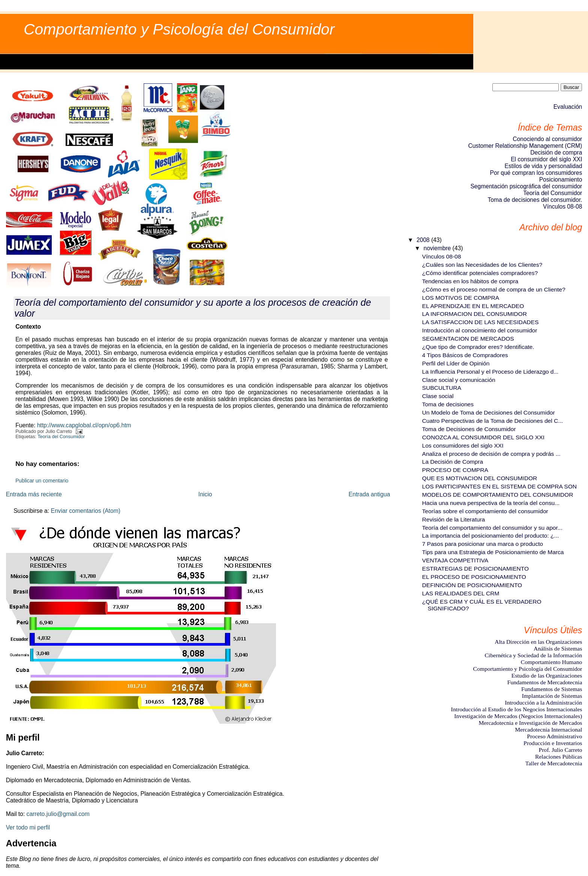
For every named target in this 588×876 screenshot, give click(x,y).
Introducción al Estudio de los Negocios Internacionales (517, 709)
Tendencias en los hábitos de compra (470, 281)
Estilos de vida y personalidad (544, 166)
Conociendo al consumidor (547, 139)
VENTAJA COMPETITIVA (455, 560)
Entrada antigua (370, 494)
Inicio (205, 494)
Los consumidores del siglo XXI (463, 446)
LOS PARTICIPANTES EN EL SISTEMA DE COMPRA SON (499, 486)
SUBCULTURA (442, 388)
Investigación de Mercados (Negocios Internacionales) (518, 716)
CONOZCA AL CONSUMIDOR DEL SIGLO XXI (483, 437)
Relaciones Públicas (559, 757)
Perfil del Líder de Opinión (456, 363)
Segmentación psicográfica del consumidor (526, 186)
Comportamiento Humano (552, 662)
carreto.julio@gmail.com (58, 814)
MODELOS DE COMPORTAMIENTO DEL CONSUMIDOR (498, 495)
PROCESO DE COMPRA (455, 470)
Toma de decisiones (448, 404)
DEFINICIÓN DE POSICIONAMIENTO (472, 585)
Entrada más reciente (34, 494)
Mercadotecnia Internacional (548, 729)
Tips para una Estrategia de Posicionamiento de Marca (493, 552)
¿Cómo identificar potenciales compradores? (480, 273)
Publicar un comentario (42, 481)
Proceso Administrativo (554, 736)
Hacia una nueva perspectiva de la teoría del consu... (491, 503)
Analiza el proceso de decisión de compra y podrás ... (491, 454)
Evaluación (568, 107)
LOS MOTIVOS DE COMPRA (461, 298)
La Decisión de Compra (453, 462)
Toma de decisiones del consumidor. (535, 200)
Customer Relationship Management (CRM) (525, 146)
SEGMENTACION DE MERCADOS (468, 339)
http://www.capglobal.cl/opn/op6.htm (84, 425)
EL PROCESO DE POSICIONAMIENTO (474, 577)
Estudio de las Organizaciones (547, 675)
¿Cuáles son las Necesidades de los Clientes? (482, 265)
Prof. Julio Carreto (560, 750)
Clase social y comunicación (459, 380)
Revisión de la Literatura (454, 519)
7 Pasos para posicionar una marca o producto (483, 544)
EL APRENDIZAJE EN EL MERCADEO (473, 306)
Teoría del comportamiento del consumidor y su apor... (492, 528)
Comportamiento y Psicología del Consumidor (179, 29)
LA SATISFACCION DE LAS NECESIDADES (481, 322)
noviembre (438, 248)
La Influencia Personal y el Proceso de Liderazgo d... (490, 372)
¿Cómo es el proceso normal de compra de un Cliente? (494, 289)
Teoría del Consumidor (61, 437)
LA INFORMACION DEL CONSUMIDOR (475, 314)
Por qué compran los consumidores (536, 173)
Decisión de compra (556, 153)
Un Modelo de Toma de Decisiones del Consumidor (489, 412)
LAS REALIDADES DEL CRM (461, 593)
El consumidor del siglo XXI (546, 159)
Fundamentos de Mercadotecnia (545, 682)
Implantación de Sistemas (552, 696)
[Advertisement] (548, 807)
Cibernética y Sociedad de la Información (533, 655)
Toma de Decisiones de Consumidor (469, 429)
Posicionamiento (561, 180)
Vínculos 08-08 (562, 207)
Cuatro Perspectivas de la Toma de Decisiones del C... (493, 421)
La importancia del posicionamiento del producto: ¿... (491, 536)
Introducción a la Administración (543, 702)
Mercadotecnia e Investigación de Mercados (530, 723)
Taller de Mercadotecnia (554, 763)
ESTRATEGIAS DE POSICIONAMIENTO (476, 569)
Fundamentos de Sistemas (552, 689)
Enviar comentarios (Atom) (85, 511)
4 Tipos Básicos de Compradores (465, 355)
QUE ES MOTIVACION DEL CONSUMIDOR (480, 478)
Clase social (438, 396)
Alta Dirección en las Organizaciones (538, 642)
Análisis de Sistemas (558, 648)
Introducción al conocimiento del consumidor (480, 330)
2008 (424, 240)
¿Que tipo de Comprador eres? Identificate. (478, 347)
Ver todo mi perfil (28, 827)
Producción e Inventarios (553, 743)
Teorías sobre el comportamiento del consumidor (485, 511)
